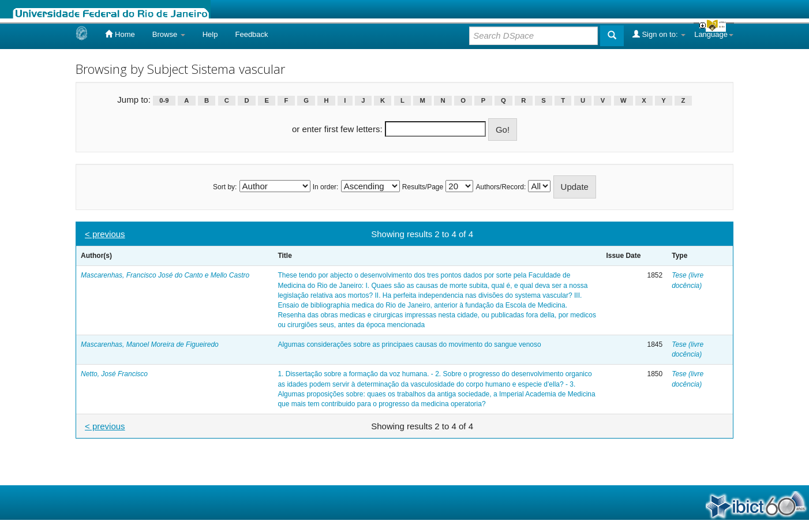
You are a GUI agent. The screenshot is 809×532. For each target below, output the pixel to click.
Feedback (251, 34)
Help (210, 34)
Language (714, 34)
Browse (169, 34)
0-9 (164, 100)
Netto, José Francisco (114, 374)
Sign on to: (659, 34)
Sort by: (225, 187)
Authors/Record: (501, 187)
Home (120, 34)
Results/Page (423, 187)
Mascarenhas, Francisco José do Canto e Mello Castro (165, 275)
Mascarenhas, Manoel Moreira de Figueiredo (150, 344)
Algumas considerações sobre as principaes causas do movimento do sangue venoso (409, 344)
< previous (105, 234)
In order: (326, 187)
